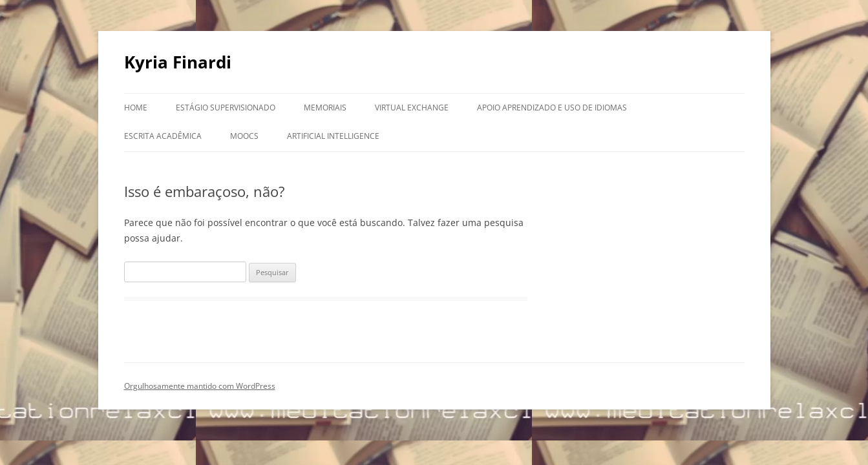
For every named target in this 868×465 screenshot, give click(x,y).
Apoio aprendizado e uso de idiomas (552, 108)
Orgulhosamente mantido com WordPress (200, 386)
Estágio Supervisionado (226, 108)
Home (136, 108)
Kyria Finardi (178, 62)
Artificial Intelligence (333, 136)
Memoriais (325, 108)
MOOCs (244, 136)
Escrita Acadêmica (163, 136)
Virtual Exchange (412, 108)
